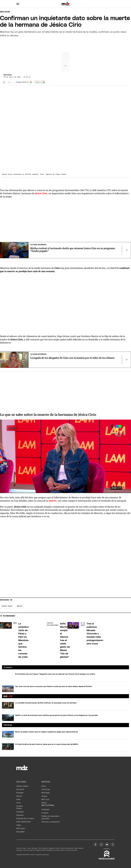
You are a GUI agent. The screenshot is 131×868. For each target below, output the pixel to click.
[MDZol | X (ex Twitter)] (113, 845)
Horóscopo (46, 789)
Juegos (44, 796)
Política (19, 808)
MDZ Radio (46, 793)
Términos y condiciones (51, 822)
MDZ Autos (21, 828)
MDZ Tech (45, 799)
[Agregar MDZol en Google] (23, 82)
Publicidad (45, 810)
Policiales (20, 793)
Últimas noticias (22, 786)
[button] (18, 4)
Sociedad (20, 812)
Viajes (19, 825)
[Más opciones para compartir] (9, 82)
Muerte (20, 606)
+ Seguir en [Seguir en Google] (40, 82)
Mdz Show (5, 12)
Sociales (20, 806)
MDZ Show (8, 75)
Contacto (45, 813)
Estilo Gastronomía (23, 822)
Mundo (19, 796)
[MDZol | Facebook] (96, 845)
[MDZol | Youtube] (107, 845)
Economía (20, 789)
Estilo (18, 799)
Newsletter (21, 832)
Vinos (19, 803)
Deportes (20, 815)
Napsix (44, 803)
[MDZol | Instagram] (101, 845)
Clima (44, 786)
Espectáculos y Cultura (25, 818)
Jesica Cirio (7, 606)
